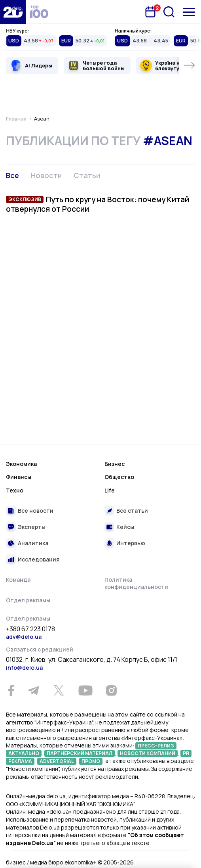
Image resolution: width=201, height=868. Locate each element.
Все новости (36, 511)
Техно (15, 490)
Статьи (87, 175)
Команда (18, 580)
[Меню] (189, 12)
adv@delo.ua (24, 637)
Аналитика (33, 543)
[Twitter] (59, 690)
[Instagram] (111, 690)
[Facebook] (11, 691)
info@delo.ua (24, 668)
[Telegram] (33, 690)
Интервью (131, 543)
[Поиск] (169, 12)
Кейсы (125, 527)
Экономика (21, 464)
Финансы (19, 477)
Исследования (39, 559)
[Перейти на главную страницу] (13, 12)
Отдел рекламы (28, 600)
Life (110, 490)
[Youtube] (85, 690)
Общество (119, 477)
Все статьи (132, 511)
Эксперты (32, 527)
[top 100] (39, 12)
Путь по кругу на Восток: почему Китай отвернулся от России (98, 204)
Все (12, 175)
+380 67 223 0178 (30, 629)
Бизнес (115, 464)
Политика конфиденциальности (136, 583)
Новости (46, 175)
